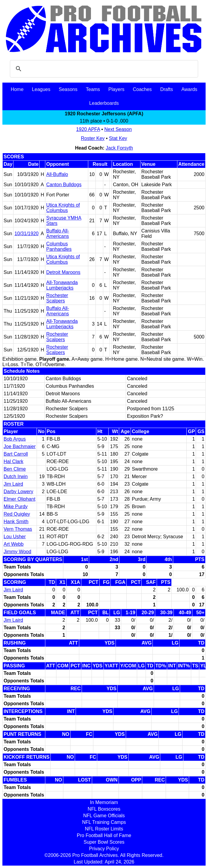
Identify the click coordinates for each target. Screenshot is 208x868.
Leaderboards (104, 103)
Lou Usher (15, 537)
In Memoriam (104, 802)
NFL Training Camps (104, 822)
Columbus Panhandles (59, 246)
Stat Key (118, 138)
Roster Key (93, 138)
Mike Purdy (16, 507)
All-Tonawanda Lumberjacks (62, 285)
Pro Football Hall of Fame (104, 835)
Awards (189, 89)
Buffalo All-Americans (58, 234)
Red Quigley (17, 514)
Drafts (167, 89)
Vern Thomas (18, 529)
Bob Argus (15, 439)
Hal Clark (14, 461)
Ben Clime (15, 469)
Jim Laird (13, 484)
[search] (103, 69)
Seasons (68, 89)
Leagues (41, 89)
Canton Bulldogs (64, 185)
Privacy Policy (104, 849)
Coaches (142, 89)
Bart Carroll (16, 454)
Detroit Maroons (63, 272)
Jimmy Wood (17, 552)
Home (17, 89)
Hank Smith (16, 522)
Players (116, 89)
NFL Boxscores (104, 809)
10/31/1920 (26, 234)
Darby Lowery (18, 492)
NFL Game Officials (104, 816)
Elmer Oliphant (20, 499)
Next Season (118, 129)
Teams (93, 89)
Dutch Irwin (16, 476)
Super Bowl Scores (104, 842)
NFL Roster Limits (104, 829)
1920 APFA (88, 129)
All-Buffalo (57, 174)
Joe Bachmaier (20, 446)
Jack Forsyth (119, 148)
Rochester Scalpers (57, 298)
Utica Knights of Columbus (63, 208)
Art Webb (14, 544)
